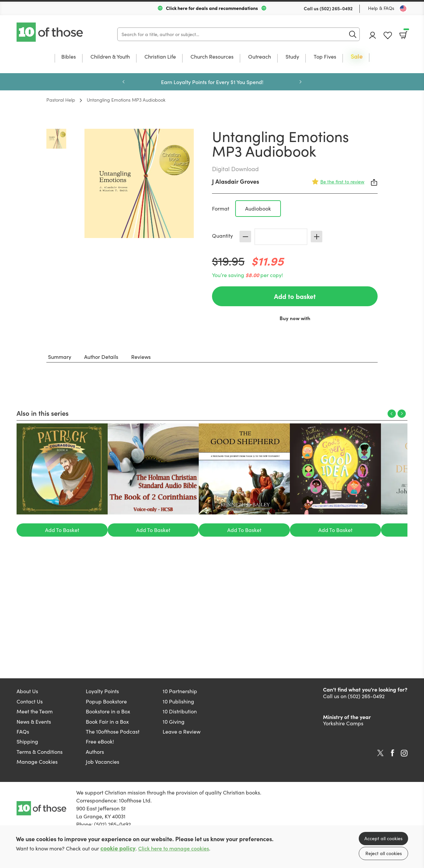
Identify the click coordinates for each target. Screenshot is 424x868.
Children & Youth (110, 57)
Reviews (141, 357)
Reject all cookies (384, 853)
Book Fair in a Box (107, 722)
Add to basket (295, 296)
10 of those (50, 32)
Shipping (27, 741)
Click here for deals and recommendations (212, 8)
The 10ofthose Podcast (113, 731)
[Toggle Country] (403, 9)
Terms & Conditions (40, 752)
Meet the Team (35, 711)
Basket (406, 33)
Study (292, 57)
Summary (60, 357)
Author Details (101, 357)
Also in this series (43, 413)
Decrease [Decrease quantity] (245, 237)
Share (374, 182)
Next (300, 82)
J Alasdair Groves (236, 181)
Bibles (69, 57)
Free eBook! (100, 741)
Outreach (260, 57)
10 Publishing (178, 701)
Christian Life (160, 57)
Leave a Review (182, 731)
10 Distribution (180, 711)
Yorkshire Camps (343, 723)
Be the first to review (342, 182)
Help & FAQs (381, 8)
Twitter (380, 753)
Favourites (388, 36)
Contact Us (30, 701)
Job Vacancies (103, 762)
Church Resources (212, 57)
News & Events (34, 722)
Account (373, 35)
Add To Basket (62, 530)
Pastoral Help (61, 100)
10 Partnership (180, 691)
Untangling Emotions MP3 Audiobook (126, 100)
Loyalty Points (102, 691)
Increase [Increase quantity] (317, 237)
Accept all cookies (383, 838)
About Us (27, 691)
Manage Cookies (37, 762)
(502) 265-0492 (336, 8)
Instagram (404, 753)
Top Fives (325, 57)
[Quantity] (281, 237)
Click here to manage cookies (174, 848)
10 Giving (174, 722)
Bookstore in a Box (108, 711)
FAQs (23, 731)
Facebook (393, 753)
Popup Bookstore (106, 701)
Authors (95, 752)
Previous (124, 82)
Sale (357, 57)
